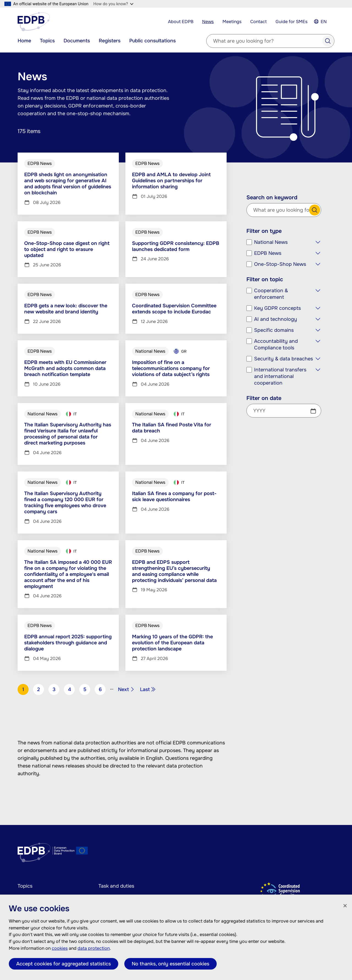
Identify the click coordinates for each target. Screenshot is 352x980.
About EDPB (181, 22)
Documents (77, 41)
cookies (60, 948)
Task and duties (116, 886)
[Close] (345, 906)
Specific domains (274, 330)
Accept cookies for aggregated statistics (64, 964)
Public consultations (152, 41)
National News (271, 242)
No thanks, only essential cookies (170, 964)
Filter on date (264, 398)
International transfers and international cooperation (280, 376)
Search (328, 41)
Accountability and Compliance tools (276, 344)
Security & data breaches (284, 359)
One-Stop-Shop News (280, 264)
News (208, 22)
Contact (258, 22)
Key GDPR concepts (277, 308)
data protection (94, 948)
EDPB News (268, 253)
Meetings (232, 22)
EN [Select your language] (324, 22)
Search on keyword (272, 198)
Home (24, 41)
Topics (47, 41)
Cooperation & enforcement (271, 294)
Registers (110, 41)
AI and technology (276, 319)
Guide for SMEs (291, 22)
